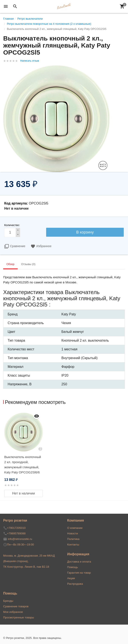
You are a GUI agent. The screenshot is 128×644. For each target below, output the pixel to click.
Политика (73, 539)
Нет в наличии (23, 493)
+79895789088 (16, 533)
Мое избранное (13, 612)
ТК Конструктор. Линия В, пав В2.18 (26, 567)
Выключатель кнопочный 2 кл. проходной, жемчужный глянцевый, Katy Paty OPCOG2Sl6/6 (23, 465)
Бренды (8, 601)
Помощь (73, 567)
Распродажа (75, 584)
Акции (71, 578)
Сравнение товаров (16, 606)
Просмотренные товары (19, 617)
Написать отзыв (30, 61)
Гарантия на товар (79, 573)
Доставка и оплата (79, 562)
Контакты (73, 545)
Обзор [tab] (10, 264)
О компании (75, 528)
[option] (23, 454)
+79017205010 (16, 528)
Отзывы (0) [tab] (28, 264)
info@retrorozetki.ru (20, 539)
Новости (73, 533)
